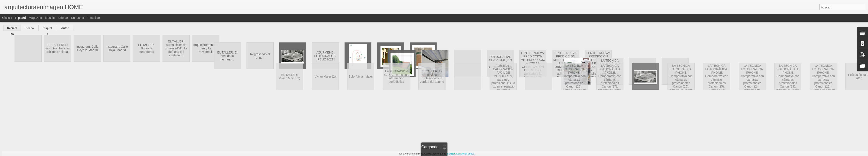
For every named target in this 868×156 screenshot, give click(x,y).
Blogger (451, 154)
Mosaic (50, 18)
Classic (7, 18)
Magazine (35, 18)
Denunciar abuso (465, 154)
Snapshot (78, 18)
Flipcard (20, 18)
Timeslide (93, 18)
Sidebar (63, 18)
